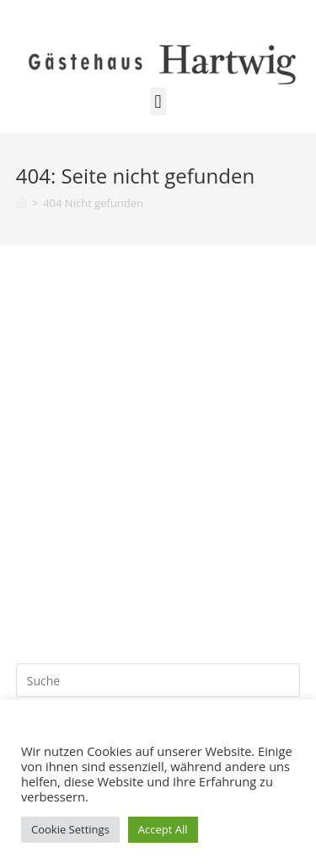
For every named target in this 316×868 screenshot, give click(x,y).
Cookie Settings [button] (70, 829)
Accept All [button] (163, 829)
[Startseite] (21, 203)
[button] (158, 101)
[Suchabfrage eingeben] (158, 680)
